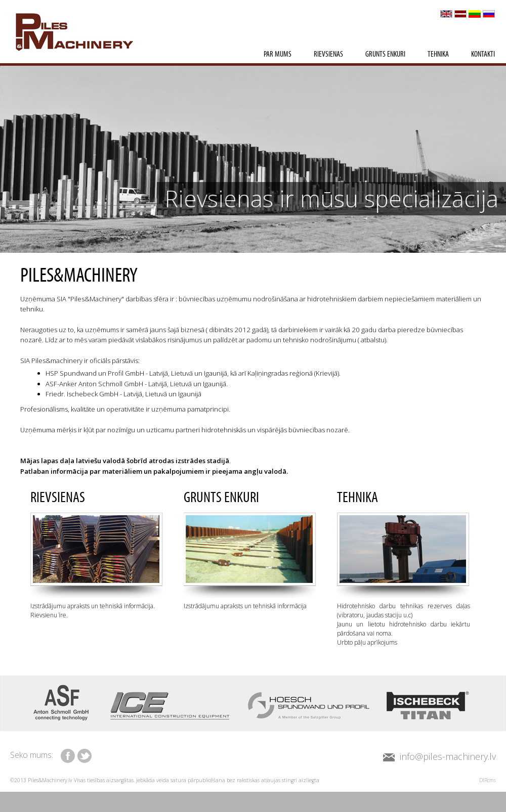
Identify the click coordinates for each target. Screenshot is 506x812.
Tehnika (438, 54)
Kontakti (483, 54)
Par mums (278, 54)
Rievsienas (328, 54)
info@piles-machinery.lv (448, 756)
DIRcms (488, 780)
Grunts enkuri (385, 54)
